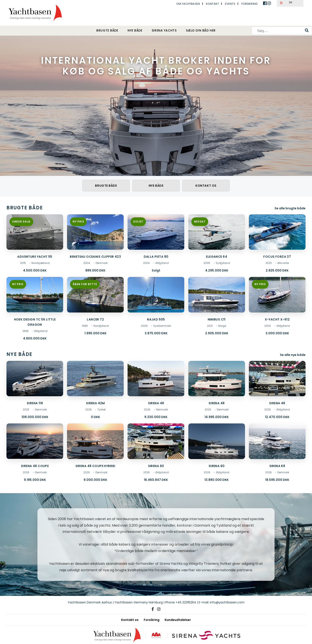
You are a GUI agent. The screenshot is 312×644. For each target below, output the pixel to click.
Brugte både (107, 31)
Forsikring (249, 4)
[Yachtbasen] (116, 635)
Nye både (135, 31)
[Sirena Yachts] (207, 635)
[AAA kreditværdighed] (156, 635)
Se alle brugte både (290, 208)
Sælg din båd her (201, 31)
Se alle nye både (293, 355)
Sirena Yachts (164, 31)
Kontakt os (206, 186)
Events (230, 4)
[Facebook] (153, 609)
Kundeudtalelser (178, 620)
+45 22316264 (186, 602)
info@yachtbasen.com (227, 602)
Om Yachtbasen (188, 4)
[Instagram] (159, 609)
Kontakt (212, 4)
